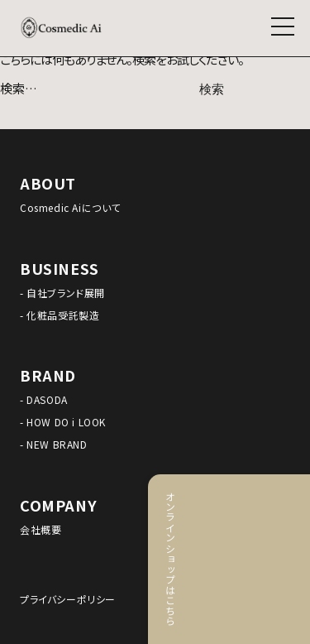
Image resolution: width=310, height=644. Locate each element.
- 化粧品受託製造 (60, 315)
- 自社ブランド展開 (62, 293)
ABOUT (48, 183)
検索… (19, 88)
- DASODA (44, 399)
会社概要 (41, 530)
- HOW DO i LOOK (63, 422)
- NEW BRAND (54, 444)
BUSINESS (60, 268)
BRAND (48, 375)
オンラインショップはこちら (289, 559)
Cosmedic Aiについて (70, 208)
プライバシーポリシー (68, 599)
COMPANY (58, 505)
